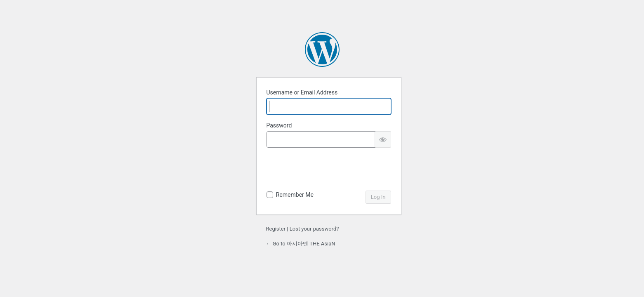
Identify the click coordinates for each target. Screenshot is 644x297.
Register (276, 229)
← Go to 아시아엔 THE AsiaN (301, 244)
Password (279, 125)
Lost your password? (314, 229)
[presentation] (329, 170)
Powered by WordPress (322, 49)
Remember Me (295, 195)
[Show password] (383, 139)
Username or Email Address (302, 92)
